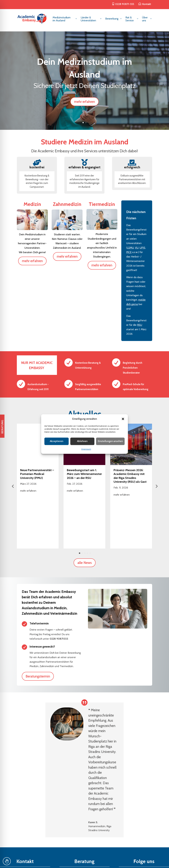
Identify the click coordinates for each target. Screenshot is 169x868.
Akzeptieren (57, 441)
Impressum (86, 449)
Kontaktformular (84, 842)
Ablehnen (82, 441)
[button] (123, 419)
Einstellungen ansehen (110, 441)
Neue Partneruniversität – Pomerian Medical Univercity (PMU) (37, 474)
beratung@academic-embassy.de (25, 842)
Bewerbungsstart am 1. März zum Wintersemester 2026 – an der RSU (84, 474)
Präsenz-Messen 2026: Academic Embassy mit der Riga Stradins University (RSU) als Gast (130, 476)
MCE (129, 252)
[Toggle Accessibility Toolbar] (7, 861)
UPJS (142, 248)
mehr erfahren (84, 102)
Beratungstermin (38, 628)
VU (137, 248)
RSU (140, 325)
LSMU (130, 248)
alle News (85, 514)
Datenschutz (92, 861)
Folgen (131, 826)
